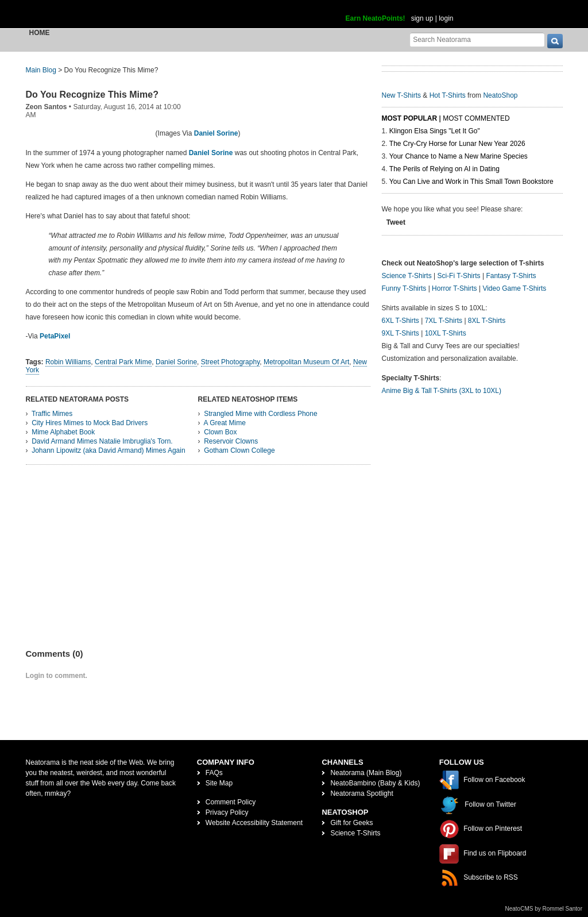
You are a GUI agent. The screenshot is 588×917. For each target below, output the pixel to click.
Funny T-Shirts (404, 288)
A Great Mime (225, 423)
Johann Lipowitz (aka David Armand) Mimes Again (108, 450)
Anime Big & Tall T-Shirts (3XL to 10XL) (442, 391)
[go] (555, 41)
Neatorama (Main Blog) (366, 773)
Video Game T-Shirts (514, 288)
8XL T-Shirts (487, 321)
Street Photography (231, 362)
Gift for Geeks (351, 823)
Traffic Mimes (52, 414)
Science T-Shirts (407, 276)
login (446, 18)
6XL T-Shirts (401, 321)
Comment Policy (231, 802)
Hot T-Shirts (448, 95)
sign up (422, 18)
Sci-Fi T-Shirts (459, 276)
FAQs (214, 773)
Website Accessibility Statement (254, 823)
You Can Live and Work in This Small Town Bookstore (471, 182)
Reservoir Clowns (231, 441)
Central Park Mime (123, 362)
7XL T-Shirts (444, 321)
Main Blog (41, 70)
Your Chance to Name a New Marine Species (459, 156)
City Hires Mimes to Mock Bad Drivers (90, 423)
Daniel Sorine (216, 133)
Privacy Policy (227, 812)
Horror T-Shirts (454, 288)
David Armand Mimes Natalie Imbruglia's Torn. (102, 441)
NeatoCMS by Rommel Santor (544, 909)
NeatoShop (500, 95)
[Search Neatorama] (477, 39)
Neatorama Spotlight (361, 793)
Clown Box (220, 432)
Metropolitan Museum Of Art (306, 362)
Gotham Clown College (239, 450)
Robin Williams (68, 362)
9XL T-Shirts (401, 333)
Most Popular (410, 118)
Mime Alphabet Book (63, 432)
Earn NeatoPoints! (376, 18)
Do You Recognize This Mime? (92, 95)
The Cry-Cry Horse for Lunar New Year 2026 (457, 144)
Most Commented (476, 118)
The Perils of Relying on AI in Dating (444, 169)
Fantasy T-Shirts (511, 276)
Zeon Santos (47, 107)
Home (40, 33)
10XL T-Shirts (446, 333)
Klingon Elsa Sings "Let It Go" (435, 131)
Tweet (396, 222)
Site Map (219, 783)
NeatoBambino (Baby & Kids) (375, 783)
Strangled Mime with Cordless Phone (260, 414)
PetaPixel (55, 336)
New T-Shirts (401, 95)
